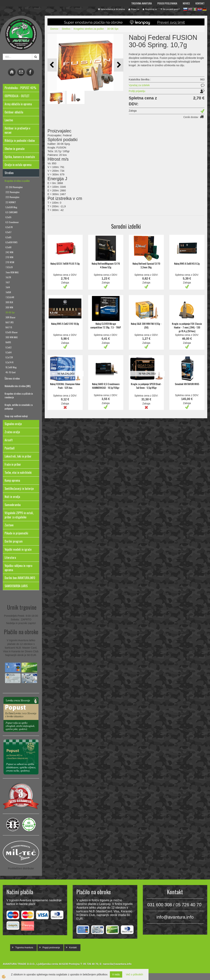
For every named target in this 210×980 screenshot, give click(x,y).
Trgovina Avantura (142, 3)
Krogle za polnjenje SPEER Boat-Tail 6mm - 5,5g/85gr (146, 386)
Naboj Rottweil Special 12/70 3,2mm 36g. (146, 265)
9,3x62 (9, 347)
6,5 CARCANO (12, 212)
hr (200, 9)
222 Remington (13, 192)
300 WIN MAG (12, 337)
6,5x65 (8, 237)
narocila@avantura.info (117, 964)
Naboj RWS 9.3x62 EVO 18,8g (65, 324)
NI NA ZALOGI (66, 374)
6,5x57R (9, 227)
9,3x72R (9, 357)
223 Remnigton (12, 197)
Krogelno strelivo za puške (17, 181)
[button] (119, 65)
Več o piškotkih (134, 974)
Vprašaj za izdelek (139, 85)
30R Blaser (10, 317)
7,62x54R (10, 297)
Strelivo (66, 29)
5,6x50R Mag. (12, 207)
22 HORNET (11, 202)
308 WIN (9, 307)
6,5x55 (8, 217)
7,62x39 (9, 267)
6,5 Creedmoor (12, 222)
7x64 (8, 287)
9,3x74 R (9, 362)
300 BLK (9, 302)
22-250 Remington (14, 187)
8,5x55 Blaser (12, 332)
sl (185, 9)
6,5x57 (8, 232)
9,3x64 (9, 352)
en (190, 9)
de (204, 9)
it (195, 9)
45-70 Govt (10, 372)
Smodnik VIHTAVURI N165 (187, 384)
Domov (54, 29)
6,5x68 (8, 247)
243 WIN (9, 252)
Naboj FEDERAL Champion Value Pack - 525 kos (65, 386)
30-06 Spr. (10, 312)
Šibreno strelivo (12, 378)
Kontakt (200, 3)
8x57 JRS (10, 322)
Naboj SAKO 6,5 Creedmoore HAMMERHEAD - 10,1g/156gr (106, 386)
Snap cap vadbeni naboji (16, 416)
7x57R (8, 277)
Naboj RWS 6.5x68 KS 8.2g (187, 263)
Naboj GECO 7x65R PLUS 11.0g (65, 263)
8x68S (8, 342)
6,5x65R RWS (12, 242)
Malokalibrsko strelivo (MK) (18, 386)
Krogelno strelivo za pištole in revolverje (19, 395)
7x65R (8, 292)
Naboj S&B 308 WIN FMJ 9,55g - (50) (146, 325)
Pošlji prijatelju (137, 91)
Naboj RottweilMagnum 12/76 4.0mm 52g (106, 265)
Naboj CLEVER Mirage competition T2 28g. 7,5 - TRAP (106, 325)
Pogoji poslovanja (167, 3)
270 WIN (9, 257)
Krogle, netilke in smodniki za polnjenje (19, 407)
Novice (186, 3)
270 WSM (10, 262)
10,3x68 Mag (11, 367)
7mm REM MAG (12, 272)
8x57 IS (9, 327)
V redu (116, 974)
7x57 (8, 282)
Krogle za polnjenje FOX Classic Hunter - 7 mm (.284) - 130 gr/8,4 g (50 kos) (187, 327)
